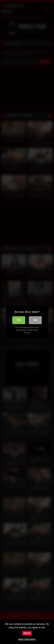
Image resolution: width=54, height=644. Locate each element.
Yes (19, 320)
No (35, 320)
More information (27, 639)
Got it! (27, 633)
